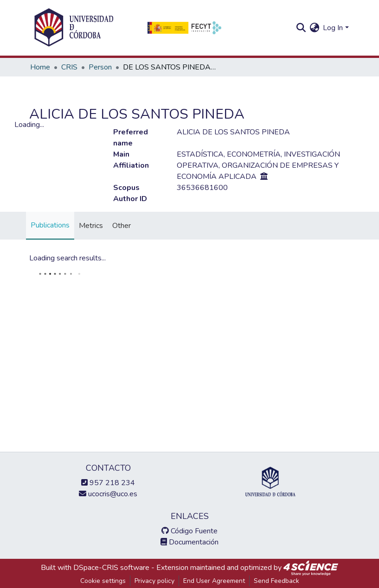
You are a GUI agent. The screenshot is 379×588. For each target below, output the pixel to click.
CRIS (69, 67)
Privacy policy (154, 581)
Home (40, 67)
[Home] (74, 28)
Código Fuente (189, 531)
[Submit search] (301, 28)
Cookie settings (103, 581)
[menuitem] (314, 28)
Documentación (189, 542)
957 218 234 (108, 483)
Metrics (91, 226)
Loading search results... (67, 258)
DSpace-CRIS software (111, 568)
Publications (50, 225)
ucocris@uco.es (108, 494)
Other (122, 226)
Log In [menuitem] (333, 28)
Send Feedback (276, 581)
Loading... (29, 125)
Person (100, 67)
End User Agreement (214, 581)
